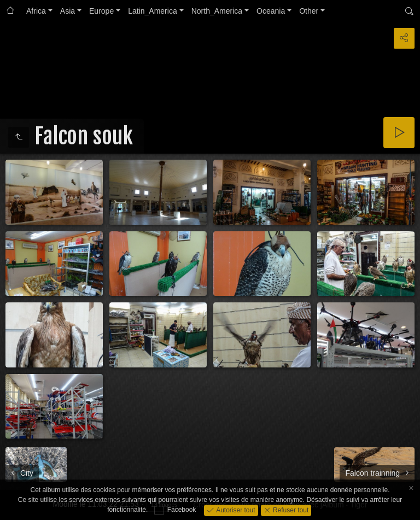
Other (309, 11)
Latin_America (153, 11)
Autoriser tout (235, 510)
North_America (217, 11)
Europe (101, 11)
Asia (68, 11)
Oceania (271, 11)
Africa (36, 11)
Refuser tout (290, 510)
